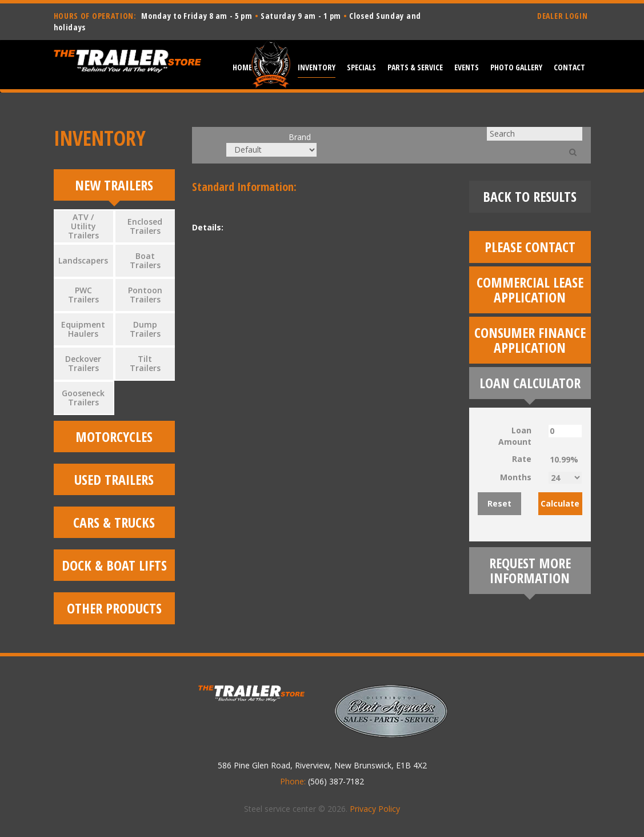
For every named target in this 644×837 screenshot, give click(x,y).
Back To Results (530, 196)
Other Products (114, 611)
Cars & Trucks (114, 524)
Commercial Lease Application (530, 290)
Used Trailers (114, 481)
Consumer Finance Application (530, 340)
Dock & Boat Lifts (114, 567)
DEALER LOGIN (562, 16)
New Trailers (114, 185)
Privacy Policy (375, 812)
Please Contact (530, 247)
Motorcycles (114, 437)
